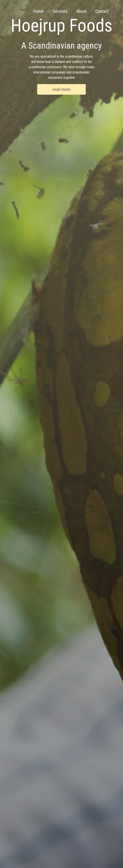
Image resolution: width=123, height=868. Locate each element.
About (81, 11)
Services (60, 11)
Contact (102, 11)
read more (61, 89)
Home (39, 11)
